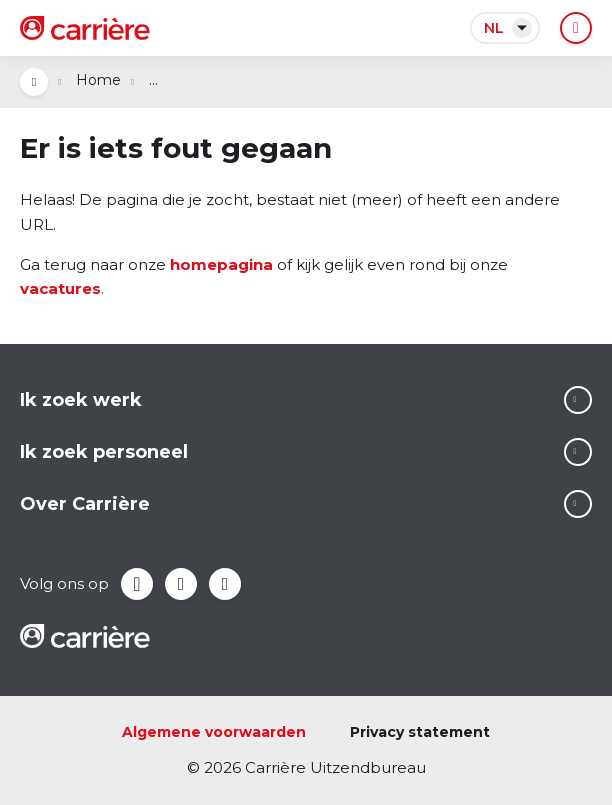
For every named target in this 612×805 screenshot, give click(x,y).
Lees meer (578, 400)
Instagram (225, 584)
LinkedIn (181, 584)
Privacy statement (420, 732)
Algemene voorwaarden (214, 732)
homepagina (221, 264)
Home (98, 80)
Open (34, 82)
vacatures (60, 288)
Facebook (137, 584)
